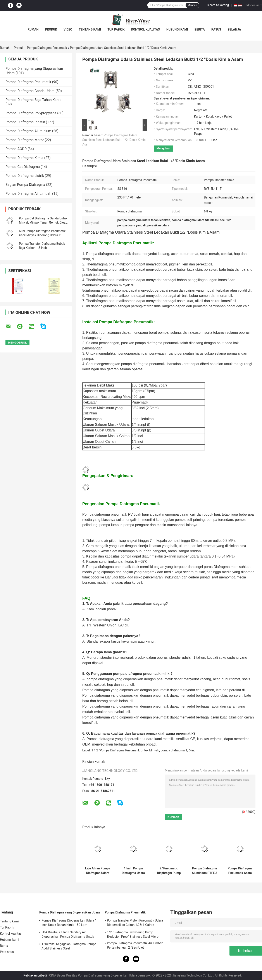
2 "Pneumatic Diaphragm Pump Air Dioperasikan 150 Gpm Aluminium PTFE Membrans (169, 871)
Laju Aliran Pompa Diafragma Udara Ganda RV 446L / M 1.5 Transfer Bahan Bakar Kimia (98, 871)
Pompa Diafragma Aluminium (28, 131)
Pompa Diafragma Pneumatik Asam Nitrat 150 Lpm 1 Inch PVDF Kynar (240, 871)
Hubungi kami (177, 29)
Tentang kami (90, 29)
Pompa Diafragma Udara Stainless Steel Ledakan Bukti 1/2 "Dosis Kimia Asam (114, 140)
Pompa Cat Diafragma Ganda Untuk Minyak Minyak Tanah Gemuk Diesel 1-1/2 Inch (43, 222)
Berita (200, 29)
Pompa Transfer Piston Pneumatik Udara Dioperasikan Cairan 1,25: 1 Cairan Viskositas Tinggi (135, 923)
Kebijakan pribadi (35, 975)
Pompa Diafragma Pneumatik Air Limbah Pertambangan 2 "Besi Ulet (135, 945)
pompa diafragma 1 (174, 750)
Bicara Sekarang (218, 5)
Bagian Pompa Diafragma (25, 185)
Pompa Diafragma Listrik (25, 176)
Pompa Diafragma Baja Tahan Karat (33, 100)
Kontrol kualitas (146, 29)
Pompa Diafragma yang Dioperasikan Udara (70, 912)
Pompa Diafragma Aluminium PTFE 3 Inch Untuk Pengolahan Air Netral (204, 871)
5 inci (192, 750)
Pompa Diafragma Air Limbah (28, 194)
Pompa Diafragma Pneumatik (47, 48)
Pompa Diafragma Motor (25, 140)
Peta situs (7, 952)
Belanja (234, 29)
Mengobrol (163, 148)
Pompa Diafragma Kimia (24, 158)
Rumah (33, 29)
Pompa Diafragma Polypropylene (31, 113)
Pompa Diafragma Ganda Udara (30, 91)
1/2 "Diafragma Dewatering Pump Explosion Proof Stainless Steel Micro (133, 934)
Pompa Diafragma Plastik (25, 122)
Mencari (192, 5)
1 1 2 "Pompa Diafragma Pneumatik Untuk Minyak (125, 750)
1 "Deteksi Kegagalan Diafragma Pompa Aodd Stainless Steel (69, 946)
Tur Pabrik (116, 29)
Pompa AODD (16, 149)
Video (68, 29)
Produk (51, 29)
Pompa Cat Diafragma (23, 167)
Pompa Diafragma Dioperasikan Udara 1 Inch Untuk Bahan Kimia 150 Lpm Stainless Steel (69, 923)
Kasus (216, 29)
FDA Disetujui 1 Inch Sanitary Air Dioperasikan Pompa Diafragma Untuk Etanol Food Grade (68, 935)
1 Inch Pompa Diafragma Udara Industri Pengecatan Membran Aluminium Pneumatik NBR (133, 871)
